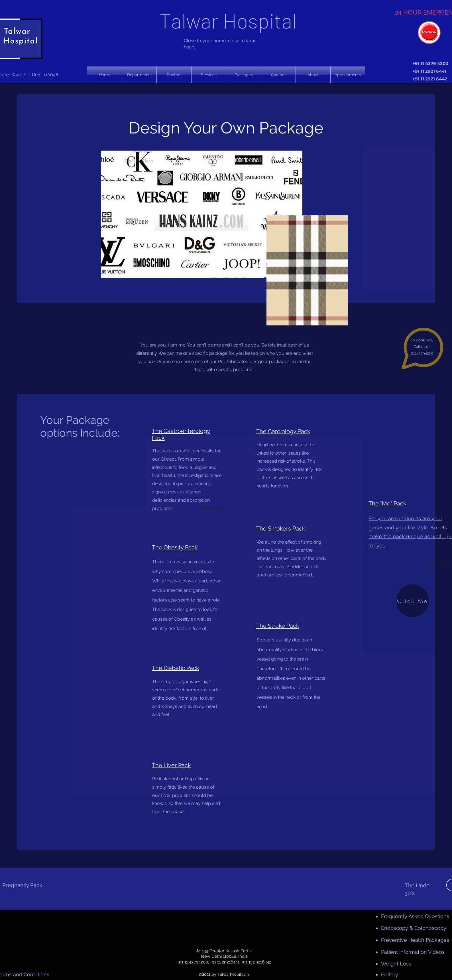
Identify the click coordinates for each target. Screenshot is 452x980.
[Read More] (213, 508)
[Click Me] (413, 601)
